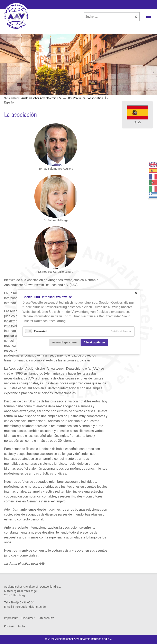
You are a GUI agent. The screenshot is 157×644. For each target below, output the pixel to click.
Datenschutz (46, 618)
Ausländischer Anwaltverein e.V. (41, 98)
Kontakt (9, 626)
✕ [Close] (136, 293)
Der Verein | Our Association (86, 98)
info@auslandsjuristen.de (29, 607)
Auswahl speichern (64, 342)
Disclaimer (28, 618)
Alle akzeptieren (94, 342)
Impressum (11, 618)
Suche (21, 626)
